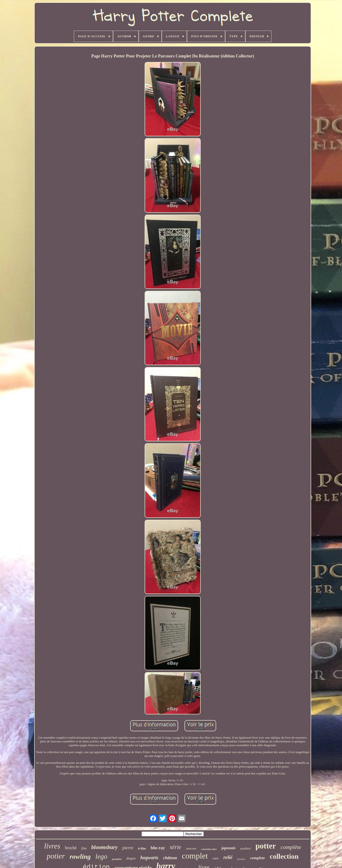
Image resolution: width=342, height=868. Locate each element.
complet (195, 856)
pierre (128, 848)
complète (291, 847)
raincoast (191, 849)
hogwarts (149, 858)
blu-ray (158, 848)
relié (228, 857)
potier (56, 856)
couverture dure (209, 849)
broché (71, 848)
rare (216, 858)
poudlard (246, 849)
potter (266, 846)
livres (52, 846)
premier (241, 859)
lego (101, 856)
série (176, 847)
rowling (80, 856)
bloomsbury (104, 847)
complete (257, 858)
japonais (228, 848)
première (117, 859)
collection (284, 856)
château (170, 858)
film (84, 848)
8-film (142, 848)
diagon (131, 858)
